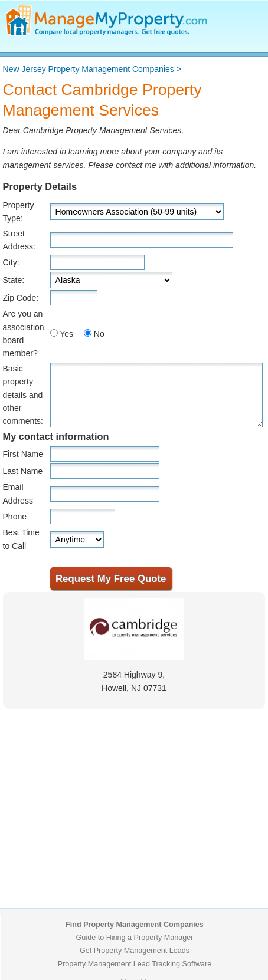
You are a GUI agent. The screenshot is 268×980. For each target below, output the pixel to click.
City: (11, 262)
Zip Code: (21, 298)
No (99, 334)
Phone (15, 517)
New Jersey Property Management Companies (89, 69)
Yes (66, 334)
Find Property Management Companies (135, 925)
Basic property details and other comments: (23, 395)
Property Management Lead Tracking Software (135, 964)
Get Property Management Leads (135, 951)
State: (14, 280)
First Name (23, 454)
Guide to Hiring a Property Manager (135, 938)
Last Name (23, 471)
